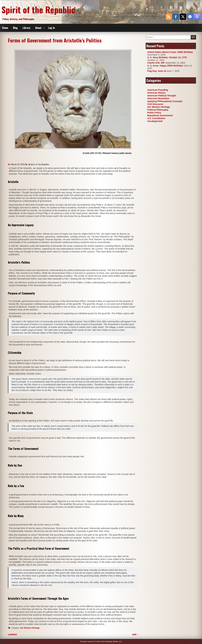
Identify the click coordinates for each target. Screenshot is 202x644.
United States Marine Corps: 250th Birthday (170, 52)
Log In (51, 28)
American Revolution (158, 98)
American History (156, 93)
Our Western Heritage (30, 628)
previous (12, 634)
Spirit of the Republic (38, 9)
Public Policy (154, 113)
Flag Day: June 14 (157, 71)
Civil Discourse (155, 104)
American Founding (158, 90)
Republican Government (160, 115)
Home (5, 28)
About (38, 28)
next (136, 634)
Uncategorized (155, 121)
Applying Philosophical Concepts (165, 101)
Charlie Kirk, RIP (156, 63)
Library (26, 28)
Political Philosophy (158, 110)
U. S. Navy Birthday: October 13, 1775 (167, 57)
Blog (15, 28)
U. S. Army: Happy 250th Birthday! (165, 66)
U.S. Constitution (156, 118)
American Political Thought (162, 96)
